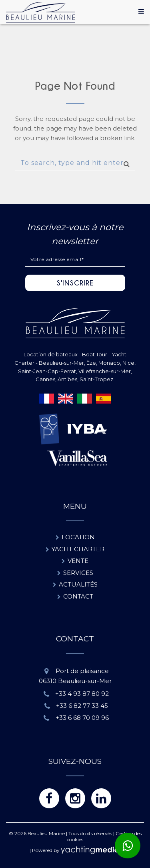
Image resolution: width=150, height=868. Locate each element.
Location (78, 537)
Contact (78, 596)
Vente (78, 561)
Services (78, 573)
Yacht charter (78, 549)
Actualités (78, 584)
